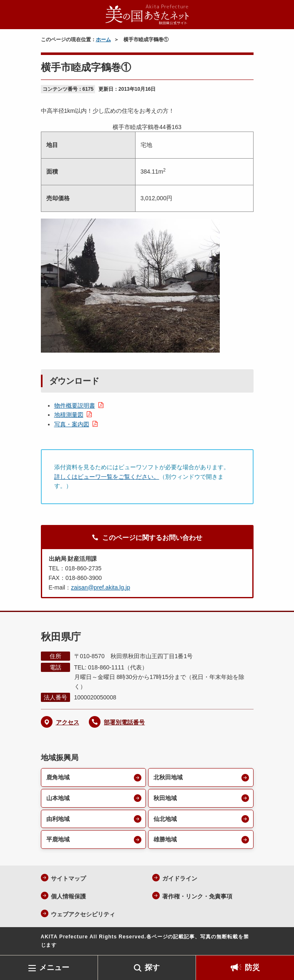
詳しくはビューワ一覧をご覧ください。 (107, 477)
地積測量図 (69, 415)
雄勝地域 (165, 839)
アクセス (68, 722)
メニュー (54, 968)
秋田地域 (165, 798)
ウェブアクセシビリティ (83, 914)
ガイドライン (180, 878)
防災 (252, 968)
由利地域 (58, 819)
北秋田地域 (168, 777)
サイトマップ (68, 878)
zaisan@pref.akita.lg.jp (101, 587)
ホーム (103, 40)
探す (152, 968)
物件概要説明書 (75, 405)
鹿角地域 (58, 777)
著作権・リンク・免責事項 (197, 896)
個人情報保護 (68, 896)
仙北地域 (165, 819)
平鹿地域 (58, 839)
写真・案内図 (72, 424)
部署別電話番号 (124, 722)
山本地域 (58, 798)
